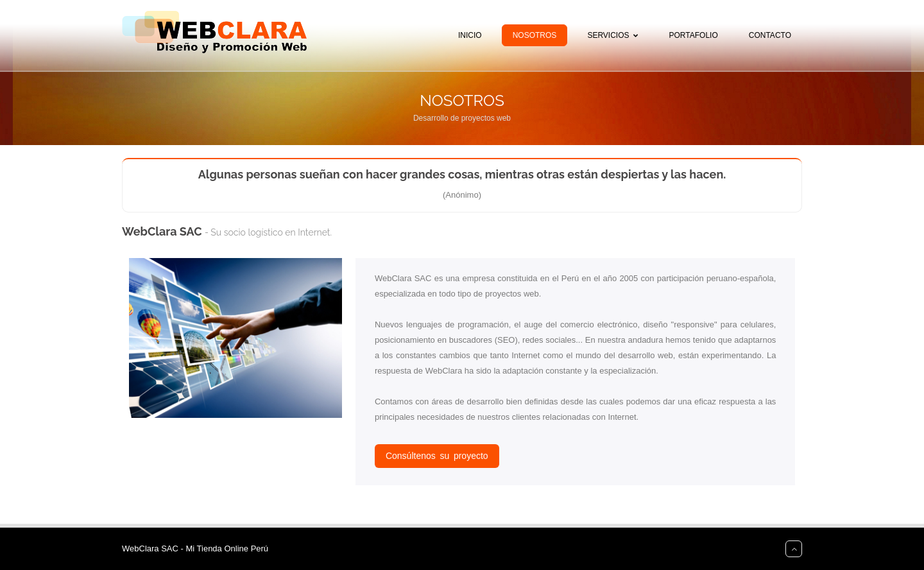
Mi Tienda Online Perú (227, 548)
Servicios (615, 35)
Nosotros (535, 35)
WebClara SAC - (154, 548)
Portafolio (694, 35)
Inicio (470, 35)
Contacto (770, 35)
